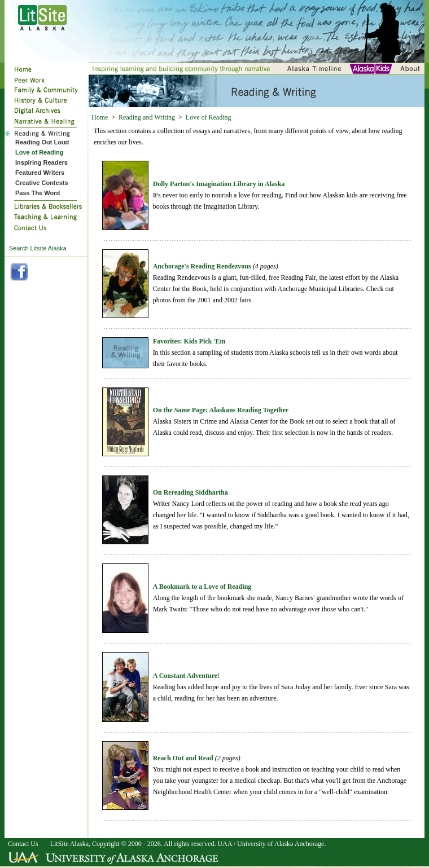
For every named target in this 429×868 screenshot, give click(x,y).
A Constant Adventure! (186, 676)
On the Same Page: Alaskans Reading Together (221, 410)
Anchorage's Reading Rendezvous (202, 266)
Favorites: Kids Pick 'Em (189, 341)
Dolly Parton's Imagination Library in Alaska (219, 184)
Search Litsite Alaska (38, 248)
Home (100, 117)
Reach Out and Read (183, 758)
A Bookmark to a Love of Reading (202, 587)
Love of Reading (209, 117)
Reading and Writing (147, 117)
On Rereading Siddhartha (191, 492)
